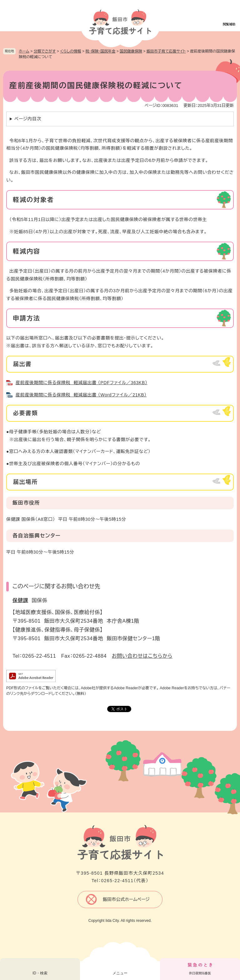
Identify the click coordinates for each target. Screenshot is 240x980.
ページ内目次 (28, 119)
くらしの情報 (70, 51)
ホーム (24, 51)
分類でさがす (45, 51)
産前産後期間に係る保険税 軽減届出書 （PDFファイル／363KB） (82, 383)
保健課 (20, 600)
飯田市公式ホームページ (126, 899)
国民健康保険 (131, 51)
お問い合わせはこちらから (142, 656)
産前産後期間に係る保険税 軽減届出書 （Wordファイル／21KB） (81, 395)
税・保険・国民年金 (100, 51)
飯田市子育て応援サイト (166, 51)
